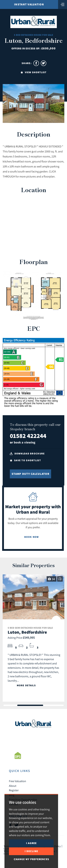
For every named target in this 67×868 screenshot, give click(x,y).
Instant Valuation (29, 4)
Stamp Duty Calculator (30, 474)
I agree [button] (31, 843)
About (13, 786)
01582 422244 (28, 436)
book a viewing (25, 442)
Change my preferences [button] (31, 859)
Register (14, 790)
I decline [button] (31, 851)
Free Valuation (18, 781)
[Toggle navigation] (63, 4)
